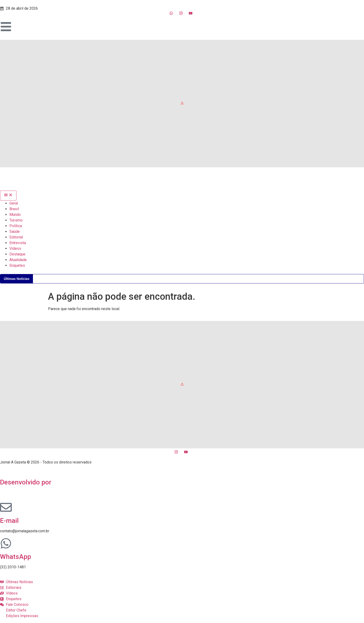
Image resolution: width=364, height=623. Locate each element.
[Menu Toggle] (8, 196)
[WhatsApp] (6, 543)
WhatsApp (16, 557)
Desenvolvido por (26, 482)
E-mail (9, 521)
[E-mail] (6, 507)
